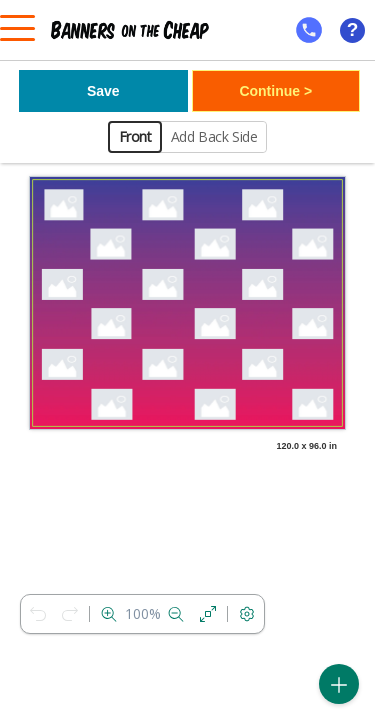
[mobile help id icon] (309, 30)
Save (103, 91)
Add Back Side (214, 136)
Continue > (275, 91)
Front (135, 136)
